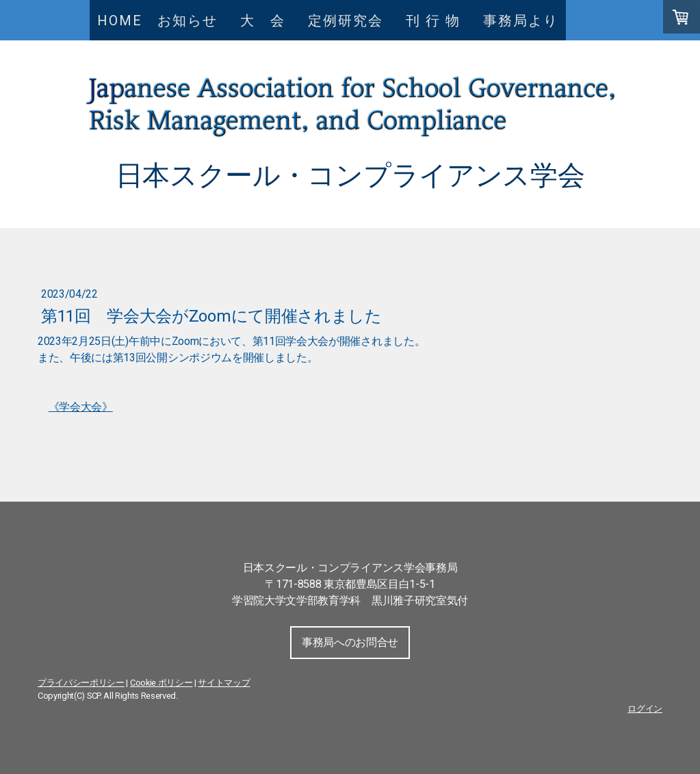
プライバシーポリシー (81, 683)
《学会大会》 (81, 407)
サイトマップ (224, 683)
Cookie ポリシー (161, 683)
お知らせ (187, 21)
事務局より (521, 21)
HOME (120, 21)
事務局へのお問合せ (350, 642)
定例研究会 (346, 21)
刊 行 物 (441, 21)
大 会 (270, 21)
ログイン (645, 709)
